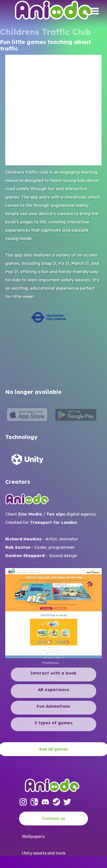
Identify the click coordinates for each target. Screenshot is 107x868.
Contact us (54, 818)
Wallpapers (33, 836)
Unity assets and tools (44, 853)
